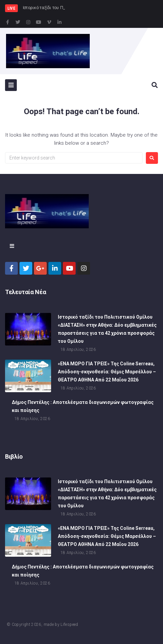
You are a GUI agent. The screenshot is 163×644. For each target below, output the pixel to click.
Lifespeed (69, 625)
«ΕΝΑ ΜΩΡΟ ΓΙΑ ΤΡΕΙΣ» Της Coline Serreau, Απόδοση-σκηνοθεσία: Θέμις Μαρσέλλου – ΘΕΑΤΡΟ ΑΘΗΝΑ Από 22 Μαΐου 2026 (107, 372)
